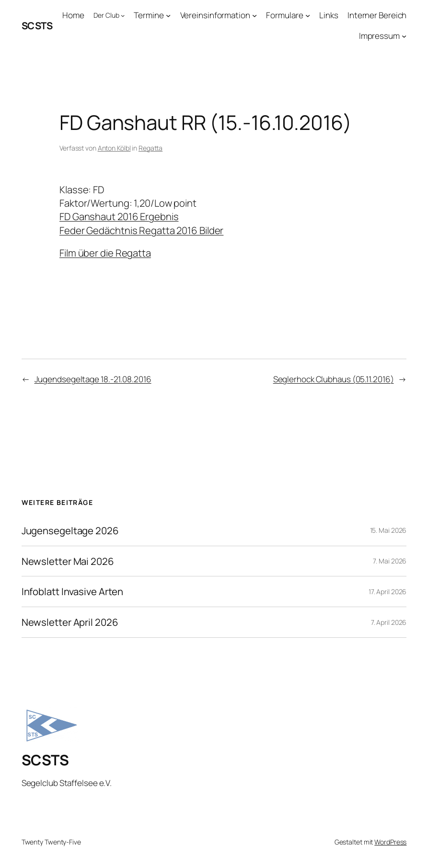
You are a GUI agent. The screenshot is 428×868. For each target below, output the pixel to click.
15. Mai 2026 (388, 530)
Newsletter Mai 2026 (68, 561)
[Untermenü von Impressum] (404, 36)
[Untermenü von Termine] (168, 15)
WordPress (390, 842)
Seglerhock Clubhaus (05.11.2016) (334, 379)
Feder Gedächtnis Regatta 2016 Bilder (141, 230)
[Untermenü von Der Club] (123, 15)
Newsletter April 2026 (70, 622)
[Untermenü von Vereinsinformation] (254, 15)
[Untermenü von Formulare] (308, 15)
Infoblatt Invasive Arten (73, 592)
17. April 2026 (388, 592)
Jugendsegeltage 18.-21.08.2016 (93, 379)
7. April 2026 (389, 622)
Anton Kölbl (114, 148)
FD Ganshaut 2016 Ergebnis (119, 216)
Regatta (150, 148)
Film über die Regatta (105, 253)
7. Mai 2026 (390, 561)
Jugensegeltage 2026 (70, 531)
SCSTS (37, 25)
